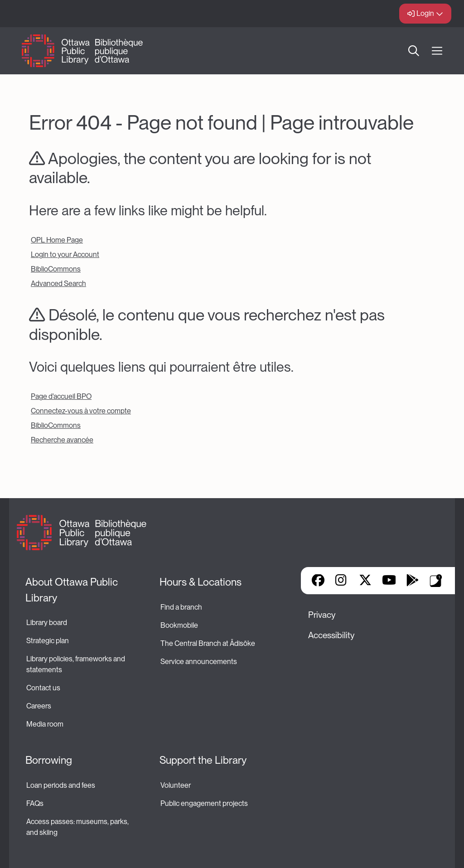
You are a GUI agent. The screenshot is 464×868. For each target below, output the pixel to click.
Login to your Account (65, 255)
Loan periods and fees (61, 785)
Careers (39, 706)
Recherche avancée (62, 440)
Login (425, 13)
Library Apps (436, 581)
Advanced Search (58, 284)
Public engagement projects (204, 803)
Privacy (322, 615)
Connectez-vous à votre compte (81, 411)
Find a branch (181, 607)
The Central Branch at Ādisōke (208, 643)
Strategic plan (48, 641)
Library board (47, 623)
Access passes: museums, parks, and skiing (78, 827)
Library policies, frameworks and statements (76, 664)
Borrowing (49, 760)
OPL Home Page (57, 240)
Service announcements (199, 662)
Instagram (342, 581)
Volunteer (176, 785)
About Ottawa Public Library (73, 590)
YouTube (389, 581)
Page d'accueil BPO (61, 396)
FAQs (35, 803)
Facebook (318, 581)
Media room (45, 724)
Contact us (43, 688)
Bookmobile (179, 625)
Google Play (412, 581)
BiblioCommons (56, 269)
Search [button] (414, 51)
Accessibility (331, 635)
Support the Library (203, 760)
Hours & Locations (201, 582)
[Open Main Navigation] (437, 51)
